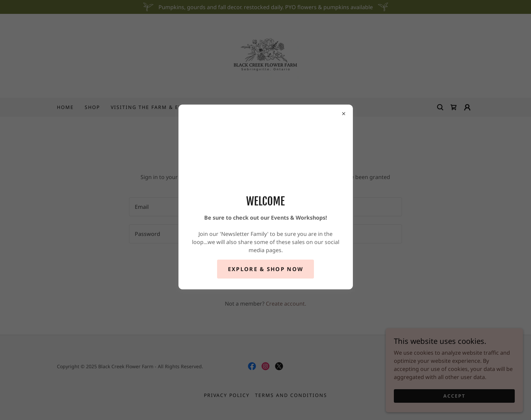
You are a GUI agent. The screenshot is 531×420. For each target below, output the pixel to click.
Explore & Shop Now (265, 269)
